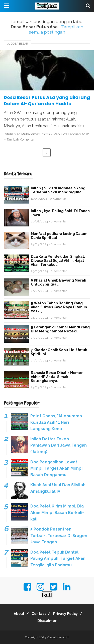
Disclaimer (47, 621)
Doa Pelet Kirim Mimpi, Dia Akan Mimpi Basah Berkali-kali (57, 512)
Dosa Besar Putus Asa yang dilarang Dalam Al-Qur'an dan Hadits (47, 101)
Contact (39, 614)
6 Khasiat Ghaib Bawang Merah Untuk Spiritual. (59, 282)
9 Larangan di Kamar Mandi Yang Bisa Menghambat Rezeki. (60, 329)
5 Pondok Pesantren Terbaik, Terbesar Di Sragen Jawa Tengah (59, 536)
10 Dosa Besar (18, 44)
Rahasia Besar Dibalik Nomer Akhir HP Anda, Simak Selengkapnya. (57, 377)
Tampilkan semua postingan (56, 29)
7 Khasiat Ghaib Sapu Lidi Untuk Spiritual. (59, 352)
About (19, 614)
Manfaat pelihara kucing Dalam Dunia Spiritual (59, 236)
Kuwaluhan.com (58, 637)
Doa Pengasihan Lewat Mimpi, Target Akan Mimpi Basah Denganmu (56, 468)
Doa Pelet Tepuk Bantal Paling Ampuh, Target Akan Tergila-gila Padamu (58, 559)
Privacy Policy (65, 614)
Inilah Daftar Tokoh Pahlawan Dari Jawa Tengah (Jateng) (59, 445)
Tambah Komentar (21, 139)
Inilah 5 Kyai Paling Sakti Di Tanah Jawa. (60, 213)
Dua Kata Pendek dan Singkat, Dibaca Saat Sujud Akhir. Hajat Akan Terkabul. (58, 261)
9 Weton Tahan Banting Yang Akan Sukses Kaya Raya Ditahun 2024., (59, 307)
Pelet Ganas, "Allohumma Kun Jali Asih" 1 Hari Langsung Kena (56, 422)
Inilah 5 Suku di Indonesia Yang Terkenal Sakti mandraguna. (58, 190)
